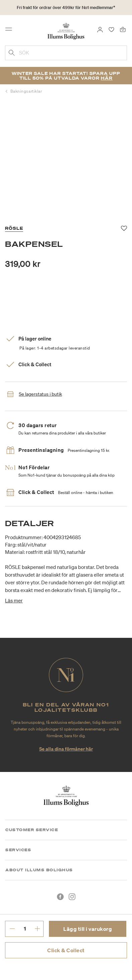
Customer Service (32, 830)
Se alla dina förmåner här (66, 749)
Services (18, 850)
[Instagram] (72, 897)
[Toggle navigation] (11, 31)
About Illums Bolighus (39, 870)
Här (107, 78)
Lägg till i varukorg (88, 929)
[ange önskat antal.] (25, 928)
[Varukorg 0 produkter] (123, 29)
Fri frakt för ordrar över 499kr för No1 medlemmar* (66, 8)
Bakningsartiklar (26, 91)
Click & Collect (66, 950)
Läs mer (14, 600)
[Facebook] (60, 897)
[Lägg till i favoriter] (124, 228)
